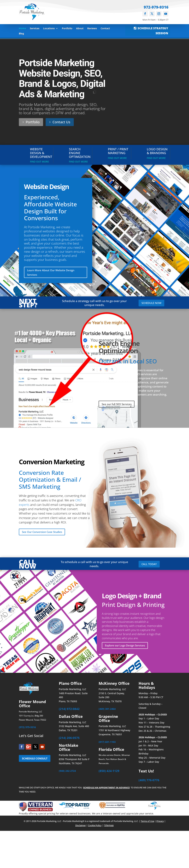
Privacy (160, 822)
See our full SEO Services (118, 405)
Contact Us (61, 122)
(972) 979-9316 (27, 729)
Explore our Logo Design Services (127, 646)
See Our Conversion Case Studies (43, 533)
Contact (105, 29)
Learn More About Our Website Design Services (52, 273)
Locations (49, 29)
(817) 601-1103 (107, 743)
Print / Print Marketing (118, 151)
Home (22, 29)
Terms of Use (147, 822)
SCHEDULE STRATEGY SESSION (153, 31)
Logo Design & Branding (157, 151)
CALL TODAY (150, 565)
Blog (21, 34)
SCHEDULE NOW (152, 303)
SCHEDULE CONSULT (29, 762)
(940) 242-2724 (67, 772)
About (80, 29)
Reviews (92, 29)
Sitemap (109, 826)
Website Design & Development (41, 153)
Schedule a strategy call (78, 301)
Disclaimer (81, 827)
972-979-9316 (156, 7)
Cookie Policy (95, 827)
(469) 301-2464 (107, 710)
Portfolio (67, 29)
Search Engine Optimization (80, 153)
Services (35, 29)
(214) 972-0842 (69, 710)
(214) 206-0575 (69, 739)
